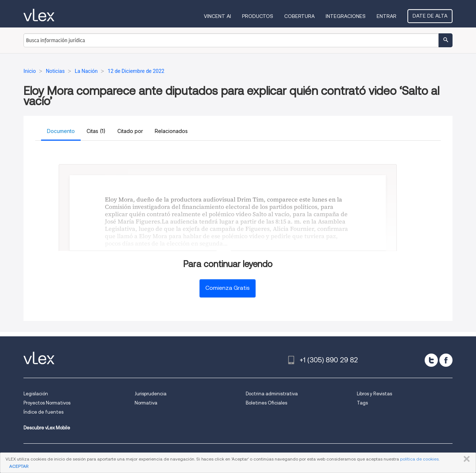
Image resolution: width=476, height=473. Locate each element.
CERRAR (465, 459)
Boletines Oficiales (266, 403)
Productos (258, 16)
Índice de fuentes (43, 412)
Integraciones (346, 16)
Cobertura (299, 16)
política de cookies (419, 459)
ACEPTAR (19, 466)
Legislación (36, 394)
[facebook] (446, 360)
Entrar (387, 16)
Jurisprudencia (151, 394)
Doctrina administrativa (272, 394)
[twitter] (431, 360)
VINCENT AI (217, 16)
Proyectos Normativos (47, 403)
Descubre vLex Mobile (47, 428)
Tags (362, 403)
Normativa (146, 403)
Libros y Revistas (374, 394)
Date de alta (430, 16)
